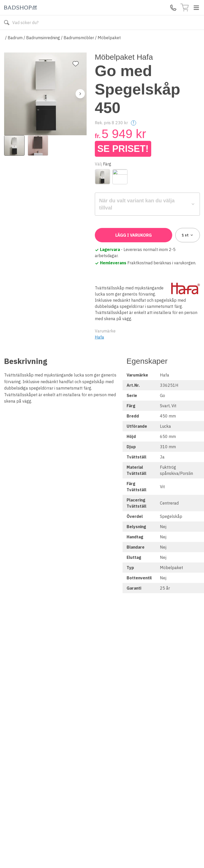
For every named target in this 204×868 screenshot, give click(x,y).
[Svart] (103, 177)
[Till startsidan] (21, 8)
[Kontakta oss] (173, 8)
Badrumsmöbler (79, 38)
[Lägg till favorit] (76, 64)
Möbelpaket (109, 38)
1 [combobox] (188, 235)
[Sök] (7, 23)
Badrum (15, 38)
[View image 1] (14, 145)
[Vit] (120, 177)
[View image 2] (38, 145)
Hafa (99, 337)
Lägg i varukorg (134, 235)
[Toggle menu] (196, 8)
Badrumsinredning (43, 38)
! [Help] (134, 123)
